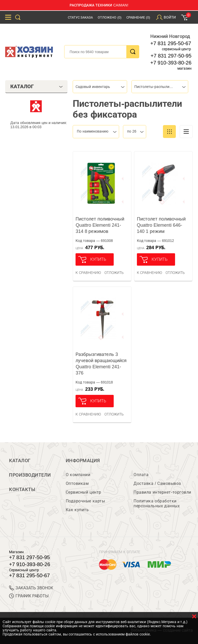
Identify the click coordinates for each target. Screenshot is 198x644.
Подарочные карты (85, 501)
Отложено (110, 17)
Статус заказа (80, 17)
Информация (83, 461)
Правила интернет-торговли (162, 492)
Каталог (20, 461)
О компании (78, 475)
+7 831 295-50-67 (171, 43)
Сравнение (138, 17)
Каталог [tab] (37, 86)
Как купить (77, 510)
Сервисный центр (84, 492)
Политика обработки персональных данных (157, 503)
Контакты (22, 490)
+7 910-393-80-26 (171, 63)
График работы (29, 596)
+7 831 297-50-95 (171, 56)
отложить (114, 273)
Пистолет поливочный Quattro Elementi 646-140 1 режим (161, 225)
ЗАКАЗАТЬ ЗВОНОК (31, 588)
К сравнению (88, 273)
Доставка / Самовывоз (157, 483)
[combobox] (100, 87)
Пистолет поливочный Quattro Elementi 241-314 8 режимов (100, 225)
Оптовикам (77, 483)
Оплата (141, 475)
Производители (30, 475)
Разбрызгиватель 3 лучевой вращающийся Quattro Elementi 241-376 (101, 364)
